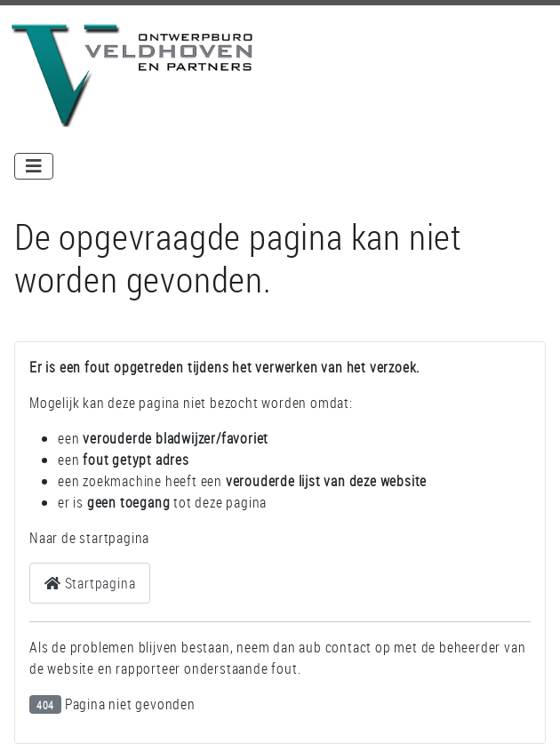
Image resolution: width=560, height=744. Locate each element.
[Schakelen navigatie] (34, 166)
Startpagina (90, 583)
